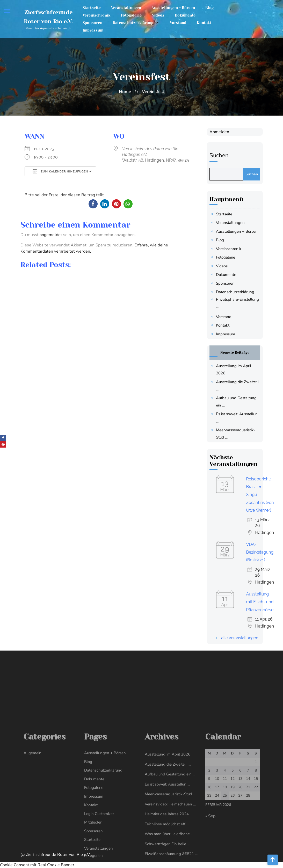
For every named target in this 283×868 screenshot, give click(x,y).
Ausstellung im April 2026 (168, 837)
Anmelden (220, 132)
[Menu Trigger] (7, 11)
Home (125, 92)
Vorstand (178, 22)
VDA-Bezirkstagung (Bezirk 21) (261, 552)
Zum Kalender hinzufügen (60, 171)
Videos (158, 14)
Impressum (93, 29)
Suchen (220, 155)
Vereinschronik (96, 14)
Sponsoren (92, 22)
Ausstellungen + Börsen (173, 7)
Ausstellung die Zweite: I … (168, 847)
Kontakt (204, 22)
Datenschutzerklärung (133, 22)
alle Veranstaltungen (241, 638)
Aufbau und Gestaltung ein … (170, 857)
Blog (209, 7)
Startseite (92, 7)
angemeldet (51, 235)
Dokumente (185, 14)
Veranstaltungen (126, 7)
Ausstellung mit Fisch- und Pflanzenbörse (261, 602)
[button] (93, 204)
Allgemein (32, 836)
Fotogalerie (131, 14)
